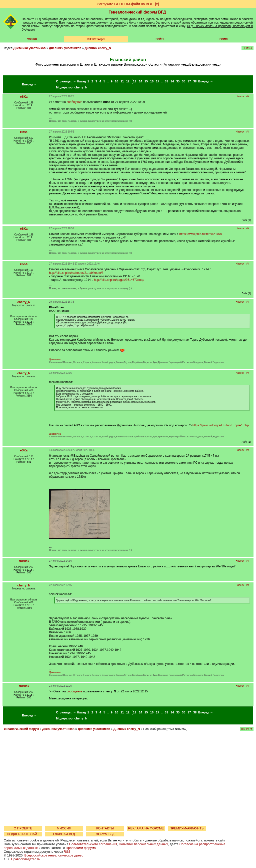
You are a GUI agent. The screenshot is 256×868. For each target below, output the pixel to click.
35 (178, 81)
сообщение (74, 102)
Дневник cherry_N (98, 48)
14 (140, 81)
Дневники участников (29, 48)
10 (116, 81)
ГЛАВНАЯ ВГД (64, 834)
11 (122, 81)
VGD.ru (32, 39)
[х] (157, 4)
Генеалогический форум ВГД (137, 12)
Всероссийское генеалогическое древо (54, 855)
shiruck (24, 561)
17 (158, 81)
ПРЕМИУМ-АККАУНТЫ (187, 828)
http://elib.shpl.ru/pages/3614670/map (119, 280)
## (248, 96)
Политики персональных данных (143, 844)
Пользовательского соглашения (93, 844)
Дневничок (55, 359)
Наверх (240, 96)
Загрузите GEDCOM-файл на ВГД (125, 4)
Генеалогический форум (21, 729)
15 (146, 81)
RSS (67, 852)
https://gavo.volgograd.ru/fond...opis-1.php (221, 425)
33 (167, 81)
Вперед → (29, 84)
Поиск (224, 39)
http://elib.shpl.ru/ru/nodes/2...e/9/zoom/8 (76, 273)
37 (189, 81)
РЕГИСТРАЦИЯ (96, 39)
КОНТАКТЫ (105, 828)
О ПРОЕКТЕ (23, 828)
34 (172, 81)
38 (195, 81)
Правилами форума (81, 848)
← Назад (79, 81)
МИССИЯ (64, 828)
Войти (160, 39)
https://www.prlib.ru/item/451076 (201, 234)
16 (152, 81)
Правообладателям (26, 859)
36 (184, 81)
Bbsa (24, 132)
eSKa (24, 97)
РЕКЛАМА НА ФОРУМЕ (146, 828)
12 (128, 81)
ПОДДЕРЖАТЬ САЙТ (23, 834)
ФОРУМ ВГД (105, 834)
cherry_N (81, 87)
